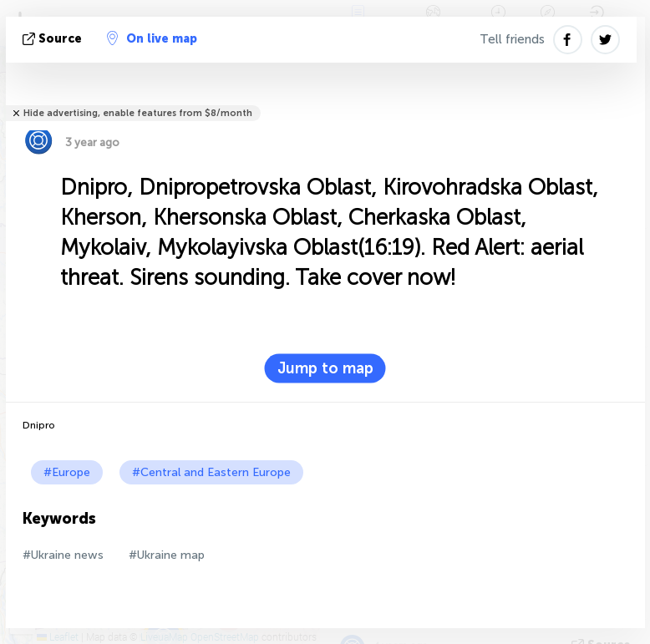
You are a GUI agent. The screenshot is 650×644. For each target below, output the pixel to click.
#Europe (67, 472)
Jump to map (325, 368)
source (54, 39)
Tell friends (512, 39)
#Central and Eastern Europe (211, 472)
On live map (152, 38)
